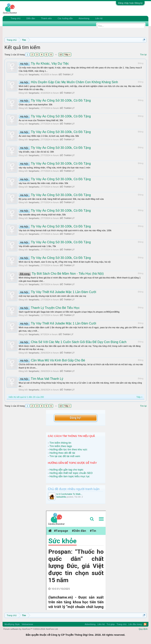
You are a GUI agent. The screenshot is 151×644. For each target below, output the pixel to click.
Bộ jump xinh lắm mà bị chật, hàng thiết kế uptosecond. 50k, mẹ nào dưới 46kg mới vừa (61, 199)
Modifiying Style (12, 624)
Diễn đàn (31, 18)
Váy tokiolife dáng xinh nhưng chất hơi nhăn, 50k (42, 215)
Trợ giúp (111, 624)
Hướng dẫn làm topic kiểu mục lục (70, 476)
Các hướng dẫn (65, 18)
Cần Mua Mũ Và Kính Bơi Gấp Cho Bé (52, 360)
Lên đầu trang (135, 624)
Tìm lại (143, 55)
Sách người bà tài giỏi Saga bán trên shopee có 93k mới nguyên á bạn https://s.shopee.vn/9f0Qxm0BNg (69, 312)
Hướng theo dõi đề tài (62, 453)
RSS (145, 624)
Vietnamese (27, 624)
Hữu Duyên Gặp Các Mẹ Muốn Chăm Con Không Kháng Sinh (68, 82)
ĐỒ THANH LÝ (66, 74)
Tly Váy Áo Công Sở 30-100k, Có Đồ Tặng (55, 100)
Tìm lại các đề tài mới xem (65, 456)
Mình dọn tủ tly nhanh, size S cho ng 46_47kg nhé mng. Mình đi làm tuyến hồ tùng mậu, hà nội (65, 262)
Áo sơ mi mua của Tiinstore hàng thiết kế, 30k (41, 120)
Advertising (84, 18)
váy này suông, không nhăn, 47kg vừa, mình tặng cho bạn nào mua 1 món (55, 168)
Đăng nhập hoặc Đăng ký (130, 3)
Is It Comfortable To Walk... (69, 494)
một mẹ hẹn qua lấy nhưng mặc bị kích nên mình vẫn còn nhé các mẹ (52, 296)
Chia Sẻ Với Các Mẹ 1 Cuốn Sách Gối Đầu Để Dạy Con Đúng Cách (73, 342)
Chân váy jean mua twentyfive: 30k (36, 105)
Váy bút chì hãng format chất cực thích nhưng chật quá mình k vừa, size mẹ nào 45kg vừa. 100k (65, 230)
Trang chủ (16, 18)
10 (61, 55)
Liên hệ (99, 18)
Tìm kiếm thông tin (60, 443)
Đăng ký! (75, 418)
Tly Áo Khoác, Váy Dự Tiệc (44, 64)
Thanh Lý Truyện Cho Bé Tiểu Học (49, 308)
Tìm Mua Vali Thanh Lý (41, 379)
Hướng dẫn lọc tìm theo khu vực (68, 449)
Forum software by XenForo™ (31, 629)
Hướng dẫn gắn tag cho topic (67, 470)
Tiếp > (67, 55)
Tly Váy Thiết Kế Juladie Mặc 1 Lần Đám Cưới (57, 292)
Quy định (143, 629)
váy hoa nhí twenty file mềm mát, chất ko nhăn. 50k (43, 183)
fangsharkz (34, 74)
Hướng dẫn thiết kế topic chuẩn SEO (71, 473)
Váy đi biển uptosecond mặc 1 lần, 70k (37, 246)
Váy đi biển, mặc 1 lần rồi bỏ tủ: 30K (36, 152)
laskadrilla (61, 497)
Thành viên (46, 18)
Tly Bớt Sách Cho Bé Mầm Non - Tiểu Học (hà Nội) (61, 274)
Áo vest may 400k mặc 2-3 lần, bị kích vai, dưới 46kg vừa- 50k (49, 136)
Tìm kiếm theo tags (61, 446)
